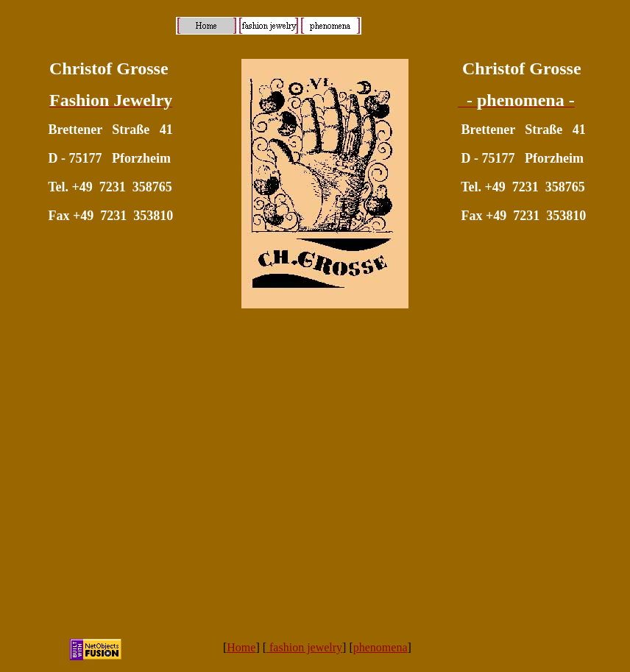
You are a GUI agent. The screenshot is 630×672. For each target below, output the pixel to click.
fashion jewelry (304, 647)
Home (241, 647)
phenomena (381, 647)
